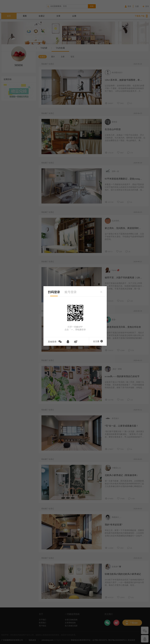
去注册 (98, 341)
